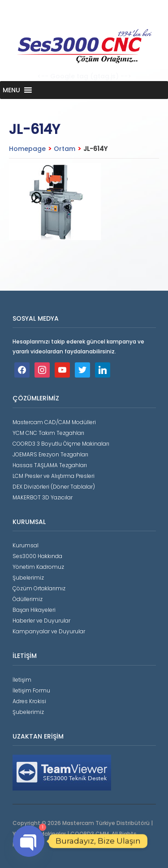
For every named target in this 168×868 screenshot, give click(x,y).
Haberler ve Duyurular (41, 621)
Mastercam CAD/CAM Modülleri (54, 422)
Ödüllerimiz (28, 599)
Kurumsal (26, 545)
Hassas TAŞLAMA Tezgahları (50, 465)
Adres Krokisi (29, 701)
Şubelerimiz (28, 578)
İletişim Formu (31, 690)
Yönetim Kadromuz (38, 567)
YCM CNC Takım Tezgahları (48, 433)
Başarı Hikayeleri (34, 610)
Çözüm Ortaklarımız (39, 588)
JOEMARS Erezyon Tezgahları (50, 454)
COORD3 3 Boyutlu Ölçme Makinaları (61, 444)
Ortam (65, 149)
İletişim (22, 680)
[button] (11, 90)
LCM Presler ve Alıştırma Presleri (54, 476)
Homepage (27, 149)
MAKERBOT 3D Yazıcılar (43, 497)
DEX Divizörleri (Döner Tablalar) (54, 487)
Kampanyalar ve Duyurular (49, 631)
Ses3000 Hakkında (37, 556)
